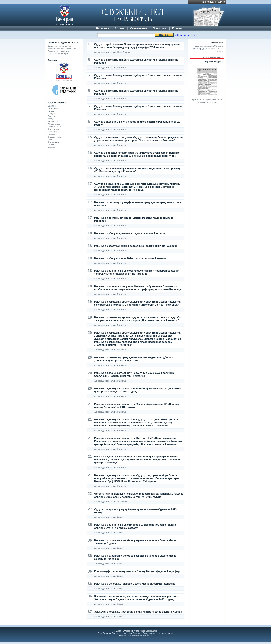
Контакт (177, 28)
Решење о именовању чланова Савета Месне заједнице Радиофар (135, 584)
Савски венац (55, 137)
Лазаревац (53, 121)
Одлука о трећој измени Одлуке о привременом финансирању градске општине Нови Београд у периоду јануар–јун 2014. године (137, 46)
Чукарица (53, 147)
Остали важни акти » (212, 57)
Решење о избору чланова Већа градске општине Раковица (130, 258)
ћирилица (208, 2)
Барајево (52, 106)
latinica (221, 2)
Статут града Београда (59, 54)
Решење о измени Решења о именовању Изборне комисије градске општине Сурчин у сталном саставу (135, 526)
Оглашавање (139, 28)
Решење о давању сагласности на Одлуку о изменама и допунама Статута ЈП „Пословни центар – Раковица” (134, 374)
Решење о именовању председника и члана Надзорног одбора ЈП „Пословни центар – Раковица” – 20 (134, 359)
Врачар (51, 111)
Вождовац (53, 108)
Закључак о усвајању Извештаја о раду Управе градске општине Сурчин (138, 612)
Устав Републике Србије (60, 46)
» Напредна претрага (185, 35)
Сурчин (51, 145)
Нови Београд (55, 127)
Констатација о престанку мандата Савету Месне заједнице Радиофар (137, 571)
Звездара (53, 116)
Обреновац (53, 129)
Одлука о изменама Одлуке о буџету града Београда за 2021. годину (208, 49)
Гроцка (51, 114)
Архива (119, 28)
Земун (51, 119)
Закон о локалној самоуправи (62, 49)
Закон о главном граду (59, 51)
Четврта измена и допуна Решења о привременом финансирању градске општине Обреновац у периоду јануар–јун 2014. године (139, 495)
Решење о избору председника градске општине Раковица (130, 233)
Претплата (159, 28)
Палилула (53, 132)
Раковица (53, 134)
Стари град (53, 142)
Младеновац (54, 124)
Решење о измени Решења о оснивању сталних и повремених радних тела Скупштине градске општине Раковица (137, 272)
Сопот (51, 139)
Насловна (103, 28)
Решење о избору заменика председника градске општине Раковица (136, 246)
